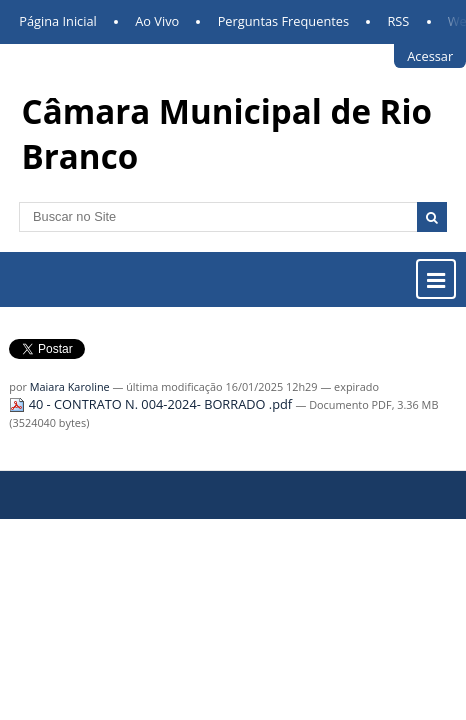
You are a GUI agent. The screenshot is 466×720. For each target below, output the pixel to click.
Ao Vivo (157, 21)
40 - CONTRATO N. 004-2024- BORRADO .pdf (152, 417)
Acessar (430, 56)
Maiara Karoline (70, 399)
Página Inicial (58, 21)
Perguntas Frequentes (283, 21)
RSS (398, 21)
